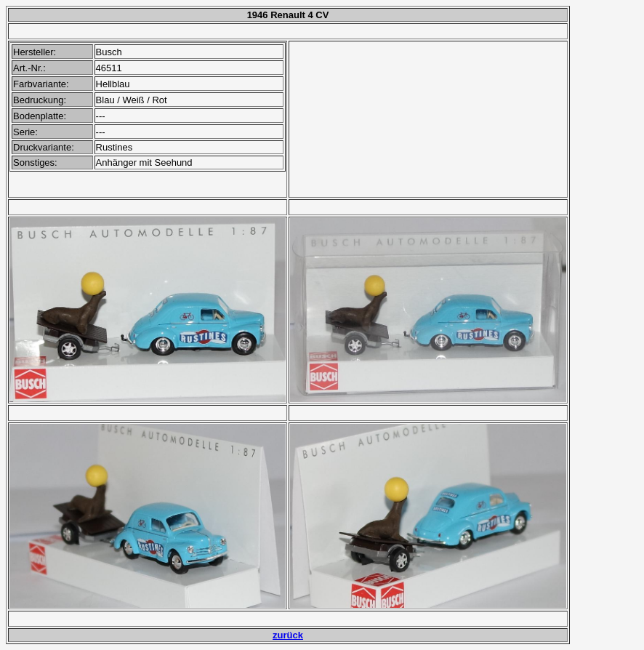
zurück (288, 635)
